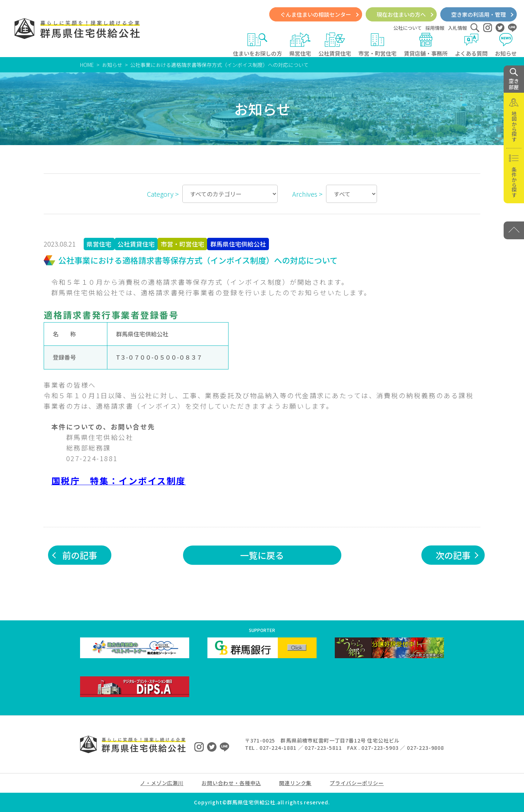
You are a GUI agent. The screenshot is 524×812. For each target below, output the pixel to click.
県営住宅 (300, 45)
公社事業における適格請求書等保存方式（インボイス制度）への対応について (219, 65)
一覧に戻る (262, 555)
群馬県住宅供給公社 (238, 244)
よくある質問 (471, 45)
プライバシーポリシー (357, 783)
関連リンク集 (295, 783)
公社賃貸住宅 (335, 45)
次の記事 (453, 555)
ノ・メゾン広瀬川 (162, 783)
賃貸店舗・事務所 (426, 45)
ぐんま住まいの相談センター (316, 14)
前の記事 (80, 555)
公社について (408, 28)
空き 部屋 (514, 79)
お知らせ (506, 45)
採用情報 (435, 28)
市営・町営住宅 (378, 45)
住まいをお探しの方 (257, 45)
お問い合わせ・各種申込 (231, 783)
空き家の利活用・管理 (479, 14)
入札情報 (457, 28)
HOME (87, 65)
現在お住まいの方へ (401, 14)
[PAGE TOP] (514, 230)
